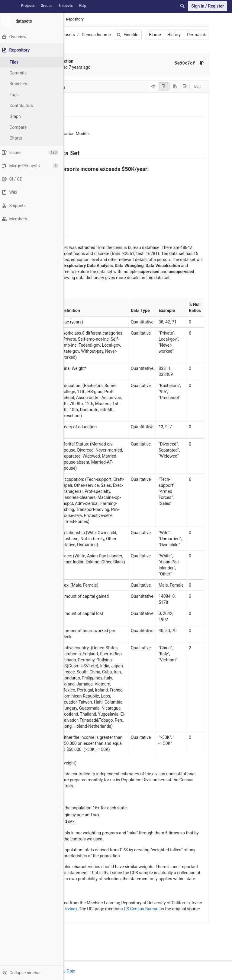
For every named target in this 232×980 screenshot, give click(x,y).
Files (17, 62)
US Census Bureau (141, 909)
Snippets (65, 6)
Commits (21, 73)
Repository (75, 19)
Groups (47, 6)
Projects (28, 6)
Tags (17, 95)
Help (83, 6)
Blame (154, 35)
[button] (33, 972)
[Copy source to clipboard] (174, 87)
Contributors (24, 106)
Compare (21, 127)
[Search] (182, 6)
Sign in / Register (208, 6)
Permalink (196, 35)
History (173, 35)
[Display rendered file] (163, 87)
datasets (67, 35)
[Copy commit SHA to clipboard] (201, 63)
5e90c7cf (184, 63)
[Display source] (153, 87)
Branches (21, 84)
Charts (18, 138)
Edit (197, 86)
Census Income (96, 35)
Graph (18, 116)
